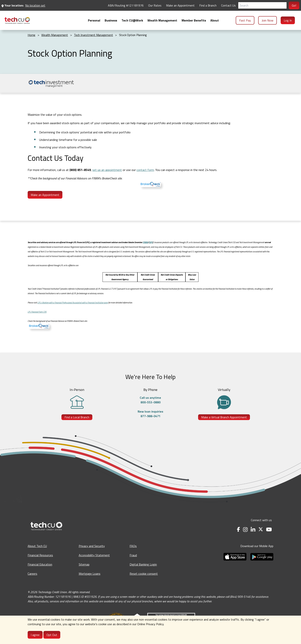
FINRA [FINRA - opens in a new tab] (145, 242)
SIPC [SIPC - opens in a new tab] (151, 242)
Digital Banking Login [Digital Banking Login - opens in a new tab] (143, 564)
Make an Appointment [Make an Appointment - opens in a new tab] (180, 5)
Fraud (133, 555)
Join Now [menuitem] (268, 20)
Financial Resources (40, 555)
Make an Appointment (45, 195)
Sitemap (84, 564)
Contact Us (228, 5)
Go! (294, 5)
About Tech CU (37, 546)
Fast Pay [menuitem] (245, 20)
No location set (35, 5)
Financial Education (40, 564)
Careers (32, 574)
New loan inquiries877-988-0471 (150, 414)
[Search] (262, 5)
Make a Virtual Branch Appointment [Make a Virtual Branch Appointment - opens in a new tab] (224, 417)
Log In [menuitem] (288, 20)
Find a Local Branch (77, 417)
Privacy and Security (92, 546)
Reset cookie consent (144, 574)
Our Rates (155, 5)
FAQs (133, 546)
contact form (145, 170)
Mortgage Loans (90, 574)
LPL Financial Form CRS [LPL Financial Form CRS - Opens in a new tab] (37, 312)
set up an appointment (107, 170)
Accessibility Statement (94, 555)
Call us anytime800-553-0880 (150, 400)
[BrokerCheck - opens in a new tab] (39, 327)
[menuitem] (17, 20)
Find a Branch (208, 5)
